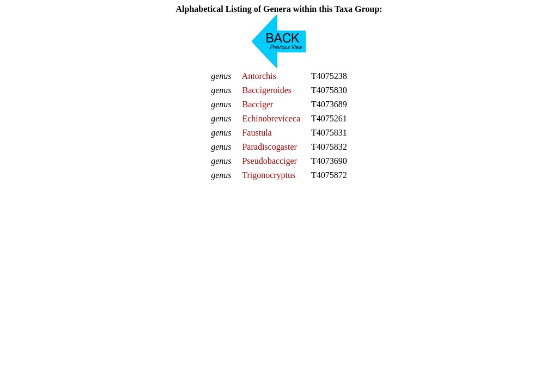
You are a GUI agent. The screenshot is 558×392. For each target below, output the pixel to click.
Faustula (257, 133)
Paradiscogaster (269, 147)
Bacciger (257, 104)
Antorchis (259, 76)
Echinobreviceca (271, 118)
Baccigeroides (267, 90)
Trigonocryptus (269, 175)
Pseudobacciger (269, 161)
